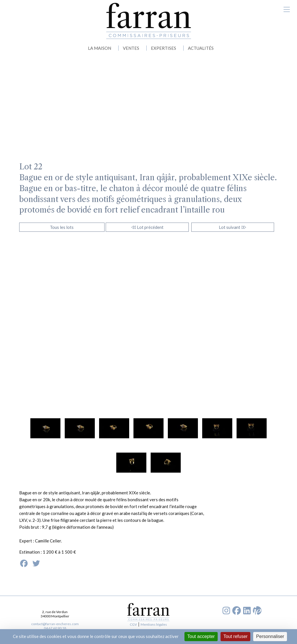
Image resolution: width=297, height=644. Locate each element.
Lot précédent (147, 227)
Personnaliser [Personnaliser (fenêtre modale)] (270, 636)
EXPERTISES (164, 48)
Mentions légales (154, 624)
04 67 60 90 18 (55, 628)
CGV (133, 624)
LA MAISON (100, 48)
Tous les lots (62, 227)
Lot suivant (233, 227)
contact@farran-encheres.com (55, 624)
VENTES (131, 48)
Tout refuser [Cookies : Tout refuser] (235, 636)
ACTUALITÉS (201, 48)
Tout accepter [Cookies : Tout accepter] (201, 636)
